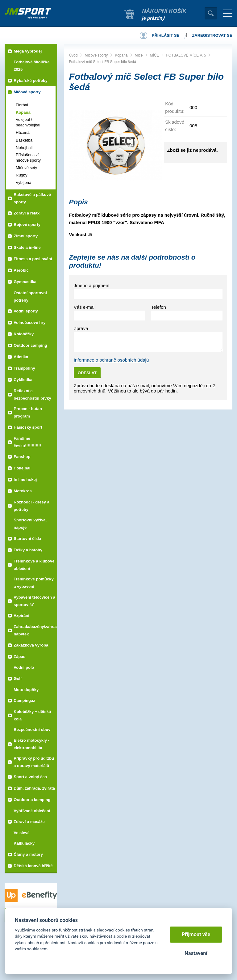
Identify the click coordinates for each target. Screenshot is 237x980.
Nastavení (196, 953)
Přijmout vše (196, 934)
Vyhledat (211, 13)
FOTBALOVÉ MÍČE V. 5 (186, 55)
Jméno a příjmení (92, 285)
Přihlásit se (166, 35)
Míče (139, 55)
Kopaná (121, 55)
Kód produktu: (175, 107)
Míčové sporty (96, 55)
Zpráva (81, 328)
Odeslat (87, 373)
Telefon (158, 307)
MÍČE (155, 55)
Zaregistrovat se (212, 35)
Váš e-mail (85, 307)
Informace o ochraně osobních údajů (111, 360)
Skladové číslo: (175, 126)
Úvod (73, 55)
